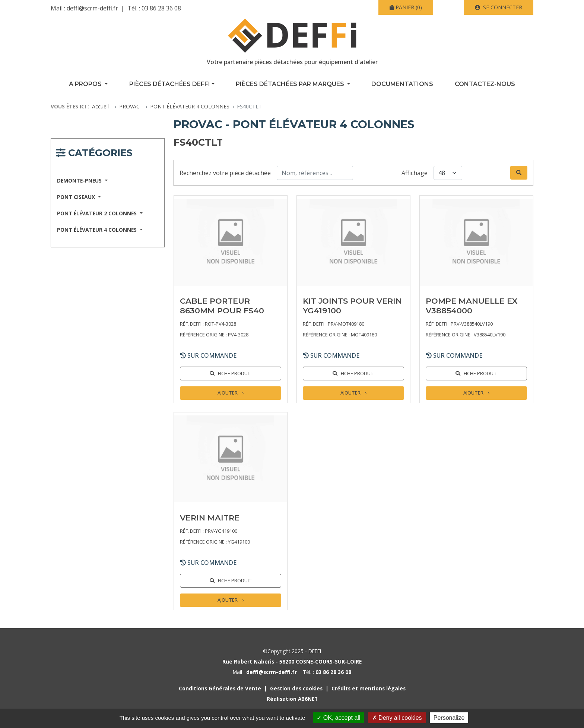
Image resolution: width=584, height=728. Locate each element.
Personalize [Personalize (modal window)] (449, 718)
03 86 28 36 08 (161, 8)
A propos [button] (86, 84)
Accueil (100, 106)
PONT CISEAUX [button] (77, 197)
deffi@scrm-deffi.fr (92, 8)
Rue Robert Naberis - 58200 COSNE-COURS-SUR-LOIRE (292, 661)
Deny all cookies (397, 718)
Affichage (415, 173)
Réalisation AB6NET (292, 699)
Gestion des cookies (296, 688)
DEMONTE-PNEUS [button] (80, 181)
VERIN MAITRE (210, 518)
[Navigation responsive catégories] (94, 154)
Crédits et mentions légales (369, 688)
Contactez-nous (485, 84)
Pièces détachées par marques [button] (291, 84)
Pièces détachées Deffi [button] (170, 84)
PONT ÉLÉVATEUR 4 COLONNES (190, 106)
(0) (406, 7)
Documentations (402, 84)
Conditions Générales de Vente (220, 688)
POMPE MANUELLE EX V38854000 (472, 306)
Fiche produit (235, 373)
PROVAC (129, 106)
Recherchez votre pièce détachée (225, 173)
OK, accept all (338, 718)
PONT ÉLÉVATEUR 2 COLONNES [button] (98, 213)
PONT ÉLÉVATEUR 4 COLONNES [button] (98, 230)
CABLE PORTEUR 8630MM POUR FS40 (222, 306)
